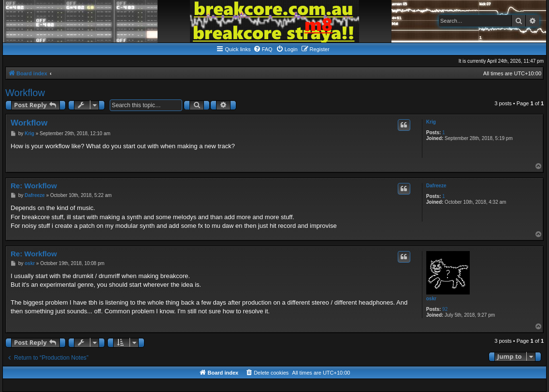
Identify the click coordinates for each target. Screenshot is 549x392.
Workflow (25, 93)
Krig (431, 122)
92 (445, 309)
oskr (431, 299)
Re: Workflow (34, 186)
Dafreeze (436, 186)
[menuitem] (263, 49)
